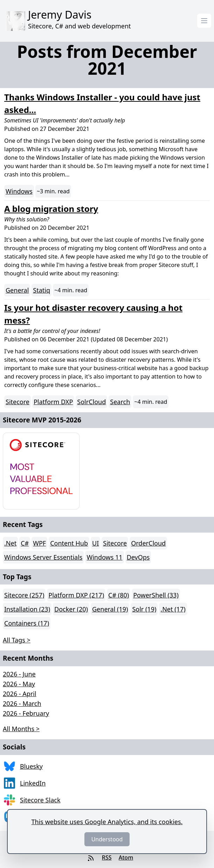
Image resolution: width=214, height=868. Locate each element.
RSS (107, 857)
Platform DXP (53, 402)
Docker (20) (71, 609)
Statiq (42, 290)
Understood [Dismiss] (107, 839)
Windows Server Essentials (43, 557)
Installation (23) (27, 609)
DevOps (138, 557)
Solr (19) (144, 609)
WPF (39, 543)
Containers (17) (27, 623)
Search (120, 402)
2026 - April (20, 694)
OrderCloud (148, 543)
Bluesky (31, 766)
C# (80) (119, 595)
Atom (126, 857)
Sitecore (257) (24, 595)
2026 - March (22, 703)
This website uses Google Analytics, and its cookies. (107, 822)
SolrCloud (91, 402)
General (17, 290)
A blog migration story (51, 209)
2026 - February (26, 713)
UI (95, 543)
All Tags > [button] (17, 640)
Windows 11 (104, 557)
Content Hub (69, 543)
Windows (19, 191)
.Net (10, 543)
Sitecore (18, 402)
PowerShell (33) (156, 595)
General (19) (110, 609)
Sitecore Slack (40, 800)
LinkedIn (33, 783)
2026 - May (19, 684)
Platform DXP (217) (76, 595)
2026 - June (19, 674)
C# (25, 543)
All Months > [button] (21, 729)
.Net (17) (173, 609)
